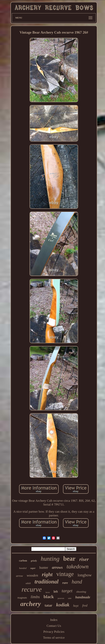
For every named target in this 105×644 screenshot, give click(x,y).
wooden (32, 575)
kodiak (63, 605)
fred (85, 606)
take (70, 598)
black (49, 597)
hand (77, 582)
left (56, 592)
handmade (83, 597)
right (47, 574)
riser (84, 559)
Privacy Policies (54, 632)
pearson (61, 598)
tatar (48, 605)
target (67, 591)
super (33, 568)
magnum (22, 598)
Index (54, 620)
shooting (81, 592)
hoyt (76, 606)
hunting (50, 559)
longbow (85, 575)
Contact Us (54, 626)
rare (65, 583)
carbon (23, 561)
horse (48, 592)
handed (23, 568)
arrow (19, 576)
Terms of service (54, 638)
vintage (65, 574)
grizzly (34, 561)
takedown (78, 566)
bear (69, 559)
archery (31, 604)
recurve (32, 589)
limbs (35, 597)
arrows (57, 567)
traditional (47, 582)
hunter (44, 568)
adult (28, 583)
